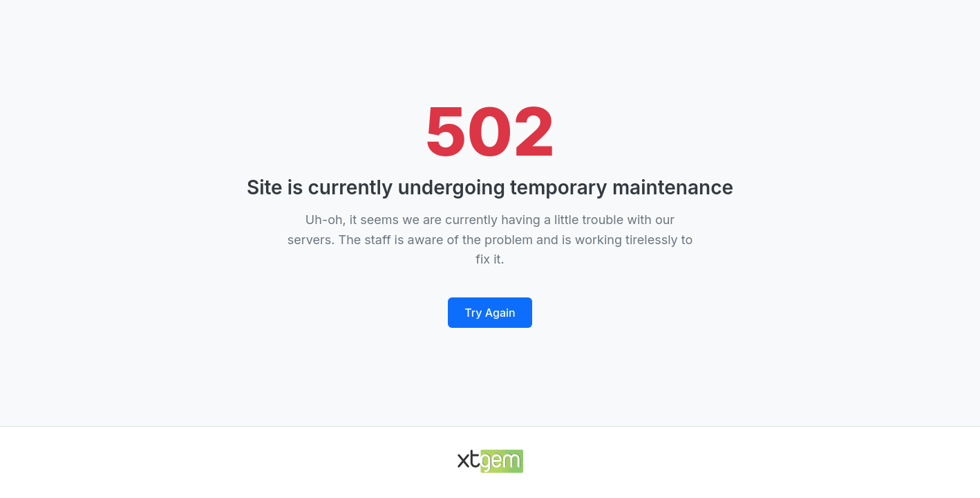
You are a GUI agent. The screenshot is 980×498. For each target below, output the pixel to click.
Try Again (490, 313)
